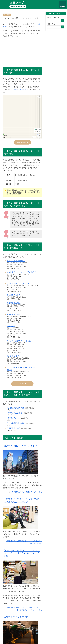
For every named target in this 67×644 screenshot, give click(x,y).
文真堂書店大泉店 (14, 314)
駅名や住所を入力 (53, 18)
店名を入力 (51, 24)
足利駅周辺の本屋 (14, 418)
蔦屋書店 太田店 (13, 356)
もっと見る (22, 384)
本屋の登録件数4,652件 (18, 6)
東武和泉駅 (7, 15)
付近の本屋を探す (22, 142)
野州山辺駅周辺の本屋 (15, 423)
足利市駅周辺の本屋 (14, 413)
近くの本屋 (62, 7)
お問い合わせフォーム (20, 89)
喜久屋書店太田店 (14, 295)
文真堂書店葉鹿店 (14, 303)
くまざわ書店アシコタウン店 (18, 284)
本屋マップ (17, 3)
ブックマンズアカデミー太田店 (19, 341)
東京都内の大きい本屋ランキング (21, 446)
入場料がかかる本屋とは (16, 617)
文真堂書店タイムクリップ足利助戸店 (21, 272)
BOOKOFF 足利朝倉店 (16, 261)
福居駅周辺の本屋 (14, 428)
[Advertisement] (22, 51)
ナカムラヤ (11, 326)
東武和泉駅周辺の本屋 (15, 408)
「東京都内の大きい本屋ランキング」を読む (26, 492)
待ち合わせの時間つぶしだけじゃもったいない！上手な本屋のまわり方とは (22, 553)
